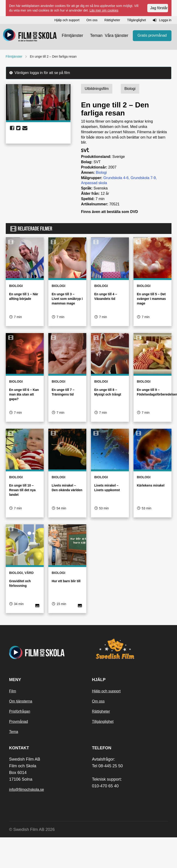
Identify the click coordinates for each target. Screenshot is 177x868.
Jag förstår (159, 8)
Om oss (98, 701)
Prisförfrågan (20, 711)
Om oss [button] (92, 20)
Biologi (101, 173)
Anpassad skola (94, 183)
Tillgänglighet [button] (136, 20)
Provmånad (19, 722)
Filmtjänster (72, 35)
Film (13, 691)
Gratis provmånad (152, 36)
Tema (14, 732)
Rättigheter (101, 711)
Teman (96, 35)
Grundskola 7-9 (143, 178)
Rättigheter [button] (112, 20)
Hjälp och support (106, 691)
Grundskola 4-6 (116, 178)
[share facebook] (12, 128)
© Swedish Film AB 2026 (32, 830)
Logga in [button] (162, 20)
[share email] (25, 128)
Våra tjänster (116, 35)
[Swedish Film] (130, 649)
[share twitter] (18, 128)
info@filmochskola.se (27, 790)
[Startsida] (30, 36)
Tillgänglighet (103, 722)
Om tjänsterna (21, 701)
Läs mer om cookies (104, 10)
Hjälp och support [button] (67, 20)
